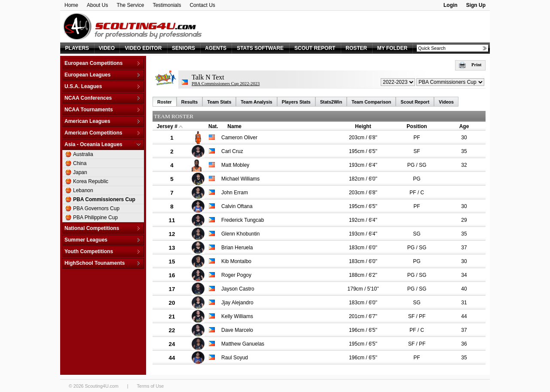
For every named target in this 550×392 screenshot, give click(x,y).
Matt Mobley (235, 165)
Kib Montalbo (236, 261)
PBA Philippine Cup (95, 217)
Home (71, 5)
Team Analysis (256, 102)
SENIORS (183, 48)
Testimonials (167, 5)
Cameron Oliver (239, 138)
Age (464, 126)
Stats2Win (331, 102)
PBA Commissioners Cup (104, 199)
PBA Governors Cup (96, 208)
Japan (80, 172)
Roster (165, 102)
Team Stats (219, 102)
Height (363, 126)
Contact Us (202, 5)
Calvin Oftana (237, 206)
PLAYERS (77, 48)
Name (234, 126)
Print (470, 65)
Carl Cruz (232, 151)
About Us (97, 5)
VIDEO (107, 48)
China (80, 163)
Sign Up (476, 5)
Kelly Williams (237, 316)
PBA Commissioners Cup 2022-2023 (226, 84)
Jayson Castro (238, 289)
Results (190, 102)
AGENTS (216, 48)
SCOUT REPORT (315, 48)
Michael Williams (240, 179)
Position (417, 126)
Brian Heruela (237, 248)
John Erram (235, 193)
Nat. (213, 126)
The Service (130, 5)
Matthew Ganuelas (243, 344)
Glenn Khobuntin (240, 234)
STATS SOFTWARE (260, 48)
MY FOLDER (392, 48)
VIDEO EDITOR (144, 48)
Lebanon (83, 190)
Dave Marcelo (237, 330)
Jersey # (167, 126)
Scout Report (415, 102)
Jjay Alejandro (237, 303)
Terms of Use (150, 386)
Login (451, 5)
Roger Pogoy (236, 275)
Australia (83, 154)
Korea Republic (91, 181)
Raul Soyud (235, 358)
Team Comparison (371, 102)
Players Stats (296, 102)
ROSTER (356, 48)
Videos (446, 102)
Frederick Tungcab (243, 220)
